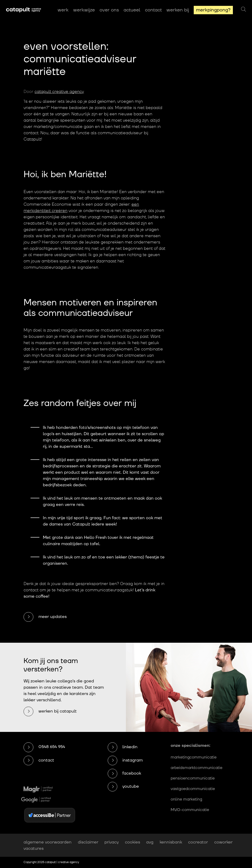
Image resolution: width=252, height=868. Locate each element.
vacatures (34, 849)
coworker (223, 842)
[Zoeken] (243, 10)
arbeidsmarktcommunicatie (197, 768)
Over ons (109, 10)
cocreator (198, 842)
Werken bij (178, 10)
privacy (112, 842)
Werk (63, 10)
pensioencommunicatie (193, 778)
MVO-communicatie (190, 810)
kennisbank (171, 842)
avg (150, 842)
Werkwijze (84, 10)
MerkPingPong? (213, 10)
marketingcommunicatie (194, 757)
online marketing (186, 799)
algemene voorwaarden (48, 842)
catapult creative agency (59, 92)
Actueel (132, 10)
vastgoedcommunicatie (193, 789)
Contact (153, 10)
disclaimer (88, 842)
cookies (133, 842)
